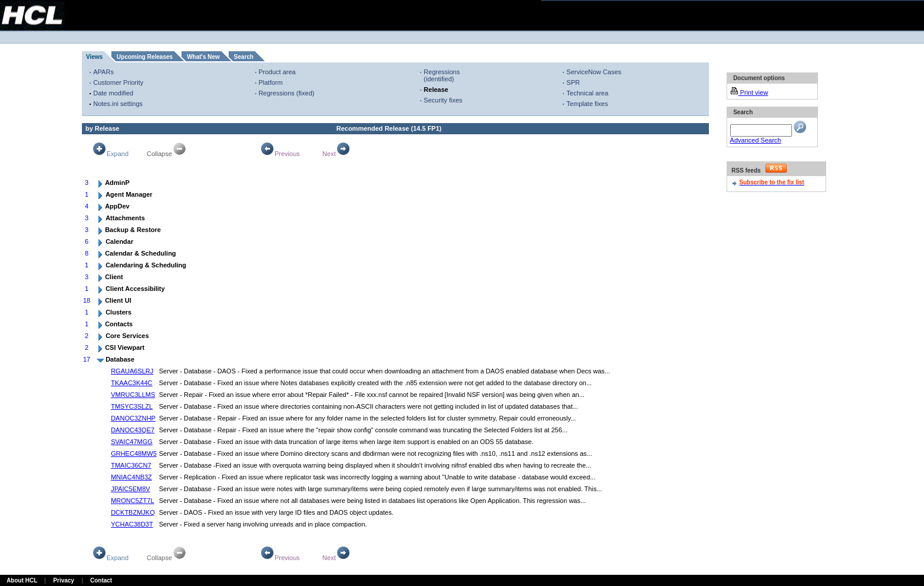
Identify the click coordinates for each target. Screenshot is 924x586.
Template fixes (587, 104)
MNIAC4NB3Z (131, 477)
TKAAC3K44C (131, 383)
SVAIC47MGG (132, 442)
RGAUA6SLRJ (132, 371)
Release (436, 90)
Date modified (113, 93)
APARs (103, 72)
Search (244, 57)
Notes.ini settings (118, 104)
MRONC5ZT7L (132, 501)
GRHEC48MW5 (134, 453)
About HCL (22, 580)
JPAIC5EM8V (130, 489)
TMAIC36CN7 (131, 465)
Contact (101, 580)
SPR (573, 82)
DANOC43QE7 (133, 430)
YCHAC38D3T (132, 524)
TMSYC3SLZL (132, 406)
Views (94, 57)
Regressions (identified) (442, 75)
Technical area (587, 93)
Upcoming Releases (145, 57)
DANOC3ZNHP (133, 418)
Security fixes (443, 100)
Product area (277, 72)
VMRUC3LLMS (133, 395)
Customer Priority (118, 82)
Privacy (64, 580)
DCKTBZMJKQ (133, 512)
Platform (271, 82)
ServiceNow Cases (594, 72)
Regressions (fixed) (287, 93)
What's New (203, 57)
